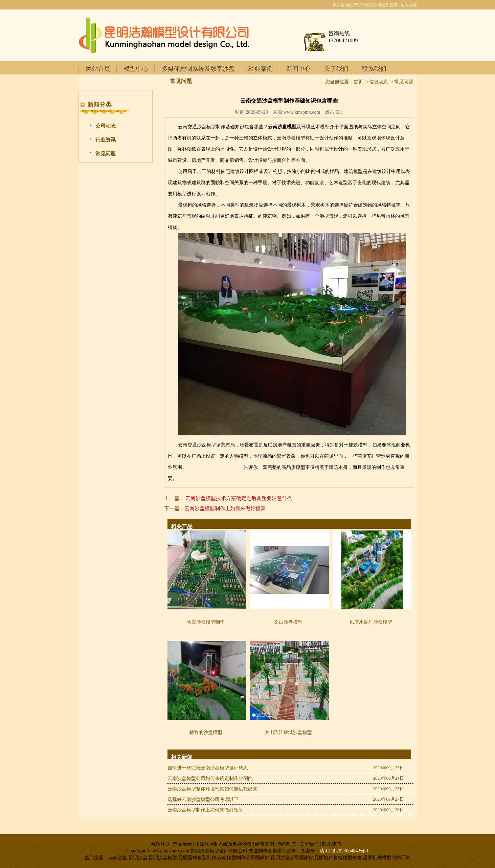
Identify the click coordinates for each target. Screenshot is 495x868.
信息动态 (379, 82)
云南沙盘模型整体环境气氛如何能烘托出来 (212, 789)
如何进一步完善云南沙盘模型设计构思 (208, 768)
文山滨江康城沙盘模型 (288, 732)
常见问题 (106, 154)
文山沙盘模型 (288, 622)
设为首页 (389, 5)
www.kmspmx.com (302, 112)
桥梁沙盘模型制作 (206, 622)
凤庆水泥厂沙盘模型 (371, 622)
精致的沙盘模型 (206, 732)
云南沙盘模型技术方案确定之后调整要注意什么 (239, 498)
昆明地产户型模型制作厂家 (215, 467)
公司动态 (106, 126)
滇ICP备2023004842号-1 (344, 851)
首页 (358, 82)
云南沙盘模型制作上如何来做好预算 (225, 508)
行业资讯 (106, 140)
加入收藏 (409, 5)
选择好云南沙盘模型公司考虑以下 (203, 799)
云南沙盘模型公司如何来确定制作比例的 (210, 778)
